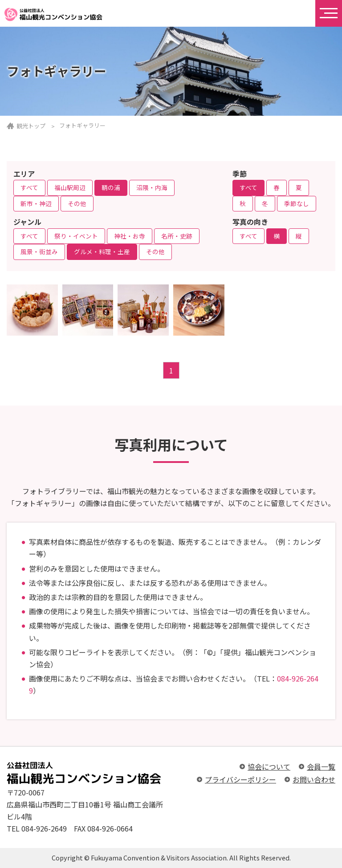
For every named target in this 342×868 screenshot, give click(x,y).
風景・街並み (39, 251)
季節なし (297, 203)
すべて (29, 187)
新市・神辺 (36, 203)
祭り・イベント (76, 236)
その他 (77, 203)
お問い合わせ (314, 779)
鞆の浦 (111, 187)
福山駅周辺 (70, 187)
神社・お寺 (130, 236)
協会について (269, 767)
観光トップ (31, 126)
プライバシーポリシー (240, 779)
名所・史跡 (177, 236)
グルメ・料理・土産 (102, 251)
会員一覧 (321, 767)
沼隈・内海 (152, 187)
